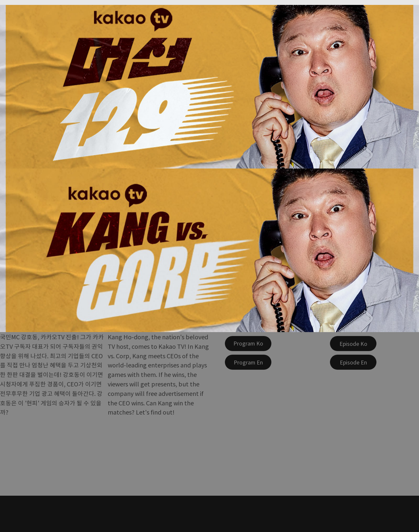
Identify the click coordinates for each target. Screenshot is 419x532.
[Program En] (248, 362)
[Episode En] (353, 362)
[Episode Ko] (353, 344)
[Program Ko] (248, 344)
